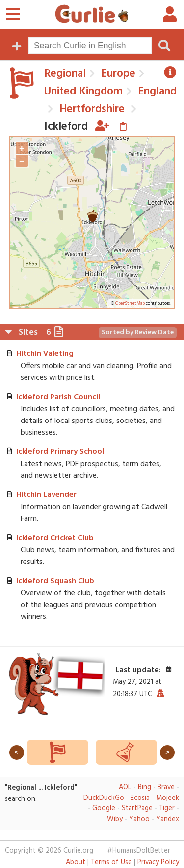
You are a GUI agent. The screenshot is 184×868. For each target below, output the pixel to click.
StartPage (137, 809)
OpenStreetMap (130, 304)
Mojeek (168, 798)
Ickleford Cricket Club (55, 538)
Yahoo (139, 819)
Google (104, 809)
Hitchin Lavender (46, 495)
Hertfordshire (91, 109)
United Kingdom (83, 92)
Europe (117, 74)
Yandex (168, 819)
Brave (166, 787)
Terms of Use (111, 862)
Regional (65, 74)
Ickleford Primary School (60, 452)
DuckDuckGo (104, 798)
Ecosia (140, 798)
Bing (145, 787)
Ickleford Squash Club (55, 581)
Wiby (115, 819)
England (156, 92)
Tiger (167, 809)
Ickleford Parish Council (58, 397)
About (76, 862)
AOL (125, 787)
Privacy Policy (158, 862)
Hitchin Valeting (45, 354)
